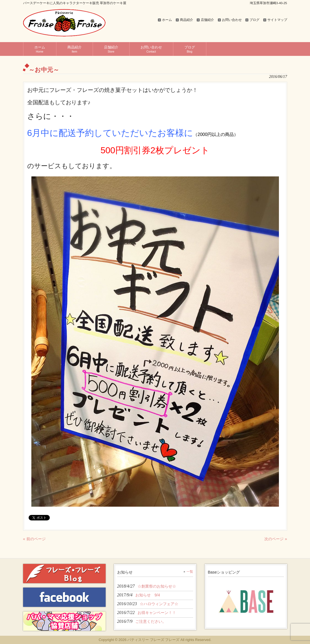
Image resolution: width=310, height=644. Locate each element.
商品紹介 (186, 20)
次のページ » (276, 539)
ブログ (254, 20)
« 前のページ (34, 539)
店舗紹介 (207, 20)
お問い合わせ (232, 20)
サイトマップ (277, 20)
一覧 (190, 572)
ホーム (167, 20)
